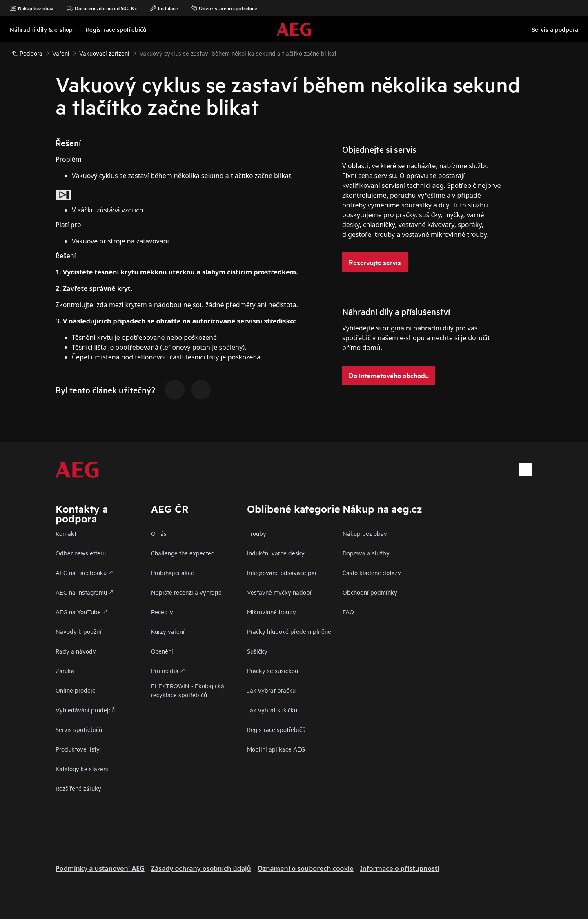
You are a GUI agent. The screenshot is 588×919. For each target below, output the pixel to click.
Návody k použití (79, 631)
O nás (159, 533)
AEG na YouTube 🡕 (81, 612)
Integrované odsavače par (282, 572)
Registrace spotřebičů (276, 729)
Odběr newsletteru (81, 553)
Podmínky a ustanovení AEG (100, 868)
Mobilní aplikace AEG (276, 749)
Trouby (257, 533)
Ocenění (162, 651)
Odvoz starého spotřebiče (224, 8)
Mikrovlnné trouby (272, 612)
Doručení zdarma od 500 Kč (102, 8)
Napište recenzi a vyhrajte (186, 592)
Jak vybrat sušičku (272, 710)
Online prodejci (76, 690)
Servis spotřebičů (79, 729)
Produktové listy (78, 749)
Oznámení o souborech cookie (306, 868)
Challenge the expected (183, 553)
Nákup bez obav (32, 8)
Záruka (65, 670)
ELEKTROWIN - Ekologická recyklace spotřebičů (188, 690)
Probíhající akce (173, 572)
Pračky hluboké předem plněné (289, 631)
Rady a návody (76, 651)
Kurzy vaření (168, 631)
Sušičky (257, 651)
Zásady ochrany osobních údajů (201, 868)
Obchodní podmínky (370, 592)
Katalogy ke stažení (82, 768)
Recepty (162, 612)
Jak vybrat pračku (271, 690)
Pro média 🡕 (168, 670)
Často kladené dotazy (372, 572)
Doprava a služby (366, 553)
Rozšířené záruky (78, 788)
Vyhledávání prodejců (85, 710)
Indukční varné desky (276, 553)
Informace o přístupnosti (400, 868)
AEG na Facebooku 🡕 (84, 572)
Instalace (164, 8)
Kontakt (66, 533)
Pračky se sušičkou (273, 670)
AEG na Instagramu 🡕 (84, 592)
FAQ (348, 612)
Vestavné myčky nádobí (279, 592)
